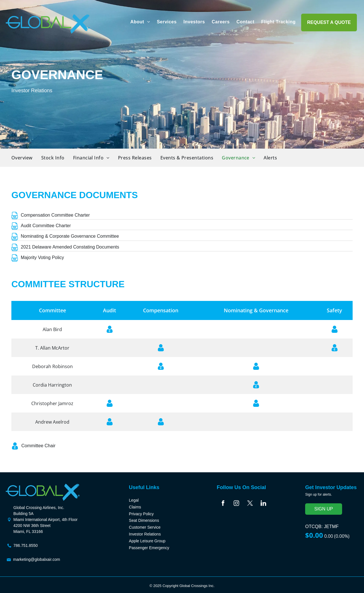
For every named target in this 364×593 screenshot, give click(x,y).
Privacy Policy (141, 514)
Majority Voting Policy (42, 257)
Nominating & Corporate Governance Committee (70, 236)
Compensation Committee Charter (55, 215)
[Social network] (223, 504)
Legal (134, 500)
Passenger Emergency (149, 548)
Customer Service (145, 527)
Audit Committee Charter (46, 226)
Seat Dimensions (144, 520)
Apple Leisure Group (147, 541)
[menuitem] (140, 22)
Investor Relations (145, 534)
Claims (135, 507)
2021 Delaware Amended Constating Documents (70, 247)
